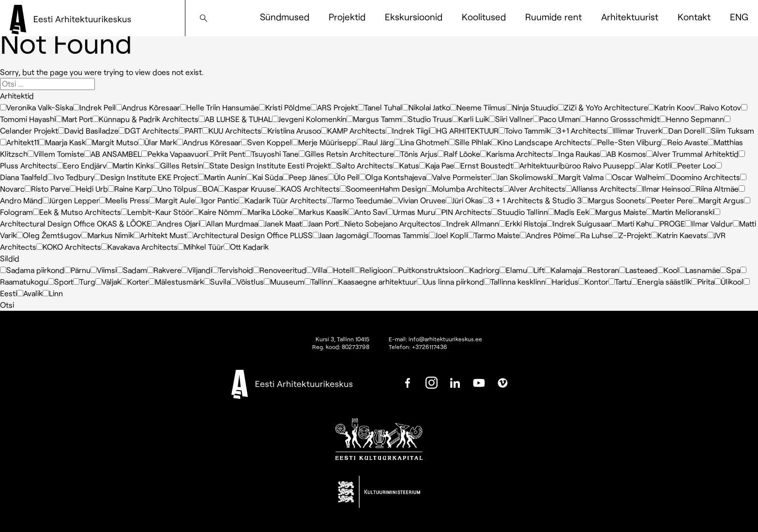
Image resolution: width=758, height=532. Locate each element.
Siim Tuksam (729, 130)
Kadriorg (481, 270)
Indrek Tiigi (408, 130)
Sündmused (285, 17)
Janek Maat (280, 223)
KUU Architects (232, 130)
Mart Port (74, 119)
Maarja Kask (62, 142)
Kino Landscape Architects (541, 142)
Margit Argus (718, 200)
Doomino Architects (702, 177)
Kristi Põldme (285, 107)
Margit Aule (172, 200)
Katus (406, 165)
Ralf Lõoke (459, 154)
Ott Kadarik (246, 247)
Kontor (593, 281)
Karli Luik (470, 119)
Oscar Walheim (635, 177)
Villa (317, 270)
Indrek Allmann (470, 223)
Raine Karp (130, 189)
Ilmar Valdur (709, 223)
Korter (135, 281)
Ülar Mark (157, 142)
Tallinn (318, 281)
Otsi (7, 305)
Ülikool (729, 281)
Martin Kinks (130, 165)
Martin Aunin (222, 177)
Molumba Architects (464, 189)
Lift (536, 270)
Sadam (132, 270)
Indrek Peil (94, 107)
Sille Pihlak (470, 142)
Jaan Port (320, 223)
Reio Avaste (684, 142)
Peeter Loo (693, 165)
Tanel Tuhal (380, 107)
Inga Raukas (576, 154)
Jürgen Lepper (71, 200)
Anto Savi (367, 212)
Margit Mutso (112, 142)
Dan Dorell (683, 130)
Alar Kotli (653, 165)
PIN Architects (463, 212)
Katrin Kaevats (679, 235)
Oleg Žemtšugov (49, 235)
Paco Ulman (556, 119)
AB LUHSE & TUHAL (235, 119)
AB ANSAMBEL (113, 154)
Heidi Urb (89, 189)
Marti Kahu (632, 223)
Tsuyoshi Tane (272, 154)
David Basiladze (88, 130)
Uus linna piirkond (450, 281)
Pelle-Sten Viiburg (626, 142)
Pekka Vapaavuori (174, 154)
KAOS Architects (307, 189)
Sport (61, 281)
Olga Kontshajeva (393, 177)
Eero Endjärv (82, 165)
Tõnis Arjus (416, 154)
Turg (84, 281)
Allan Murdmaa (229, 223)
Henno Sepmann (692, 119)
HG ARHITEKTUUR (464, 130)
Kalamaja (563, 270)
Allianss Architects (601, 189)
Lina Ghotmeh (421, 142)
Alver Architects (534, 189)
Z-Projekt (632, 235)
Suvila (217, 281)
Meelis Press (124, 200)
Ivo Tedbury (71, 177)
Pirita (703, 281)
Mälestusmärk (176, 281)
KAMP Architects (353, 130)
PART (190, 130)
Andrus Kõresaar (148, 107)
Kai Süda (265, 177)
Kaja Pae (437, 165)
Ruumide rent (553, 17)
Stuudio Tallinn (520, 212)
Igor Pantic (217, 200)
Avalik (30, 293)
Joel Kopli (448, 235)
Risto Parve (47, 189)
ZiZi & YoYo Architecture (603, 107)
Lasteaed (638, 270)
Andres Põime (547, 235)
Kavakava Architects (139, 247)
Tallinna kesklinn (515, 281)
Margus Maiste (618, 212)
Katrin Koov (671, 107)
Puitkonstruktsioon (428, 270)
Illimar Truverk (635, 130)
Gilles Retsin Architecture (346, 154)
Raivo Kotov (718, 107)
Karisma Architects (516, 154)
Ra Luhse (593, 235)
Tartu (620, 281)
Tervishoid (233, 270)
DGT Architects (149, 130)
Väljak (108, 281)
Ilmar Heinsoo (663, 189)
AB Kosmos (623, 154)
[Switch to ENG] (739, 17)
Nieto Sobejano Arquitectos (389, 223)
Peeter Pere (669, 200)
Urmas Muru (411, 212)
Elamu (513, 270)
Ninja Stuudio (532, 107)
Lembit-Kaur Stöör (157, 212)
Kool (668, 270)
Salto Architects (362, 165)
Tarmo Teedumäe (359, 200)
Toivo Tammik (524, 130)
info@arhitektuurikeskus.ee (445, 339)
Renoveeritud (280, 270)
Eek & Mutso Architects (77, 212)
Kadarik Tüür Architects (282, 200)
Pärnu (77, 270)
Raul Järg (375, 142)
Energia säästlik (661, 281)
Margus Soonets (614, 200)
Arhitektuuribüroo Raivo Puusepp (574, 165)
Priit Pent (226, 154)
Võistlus (247, 281)
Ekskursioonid (414, 17)
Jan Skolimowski (522, 177)
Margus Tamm (374, 119)
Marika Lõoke (267, 212)
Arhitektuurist (630, 17)
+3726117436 (430, 347)
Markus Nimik (107, 235)
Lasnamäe (700, 270)
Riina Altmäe (714, 189)
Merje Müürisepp (324, 142)
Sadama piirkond (32, 270)
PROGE (669, 223)
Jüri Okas (464, 200)
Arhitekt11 (19, 142)
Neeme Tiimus (478, 107)
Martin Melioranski (680, 212)
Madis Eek (568, 212)
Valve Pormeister (458, 177)
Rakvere (164, 270)
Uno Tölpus (174, 189)
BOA (207, 189)
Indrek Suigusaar (579, 223)
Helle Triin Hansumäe (220, 107)
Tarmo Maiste (494, 235)
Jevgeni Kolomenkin (309, 119)
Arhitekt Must (160, 235)
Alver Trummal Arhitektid (692, 154)
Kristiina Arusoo (291, 130)
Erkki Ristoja (523, 223)
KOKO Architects (69, 247)
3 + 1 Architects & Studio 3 (532, 200)
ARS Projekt (334, 107)
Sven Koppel (266, 142)
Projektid (347, 17)
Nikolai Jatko (426, 107)
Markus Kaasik (320, 212)
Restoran (600, 270)
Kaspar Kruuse (247, 189)
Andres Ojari (175, 223)
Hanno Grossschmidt (620, 119)
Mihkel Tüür (201, 247)
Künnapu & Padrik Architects (145, 119)
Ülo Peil (343, 177)
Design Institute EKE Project (146, 177)
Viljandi (197, 270)
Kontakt (694, 17)
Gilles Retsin (179, 165)
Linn (53, 293)
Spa (730, 270)
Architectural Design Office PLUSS (250, 235)
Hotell (340, 270)
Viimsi (104, 270)
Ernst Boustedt (484, 165)
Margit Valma (579, 177)
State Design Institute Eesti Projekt (267, 165)
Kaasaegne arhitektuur (374, 281)
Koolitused (484, 17)
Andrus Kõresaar (209, 142)
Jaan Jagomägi (340, 235)
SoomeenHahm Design (383, 189)
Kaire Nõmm (217, 212)
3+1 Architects (579, 130)
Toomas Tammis (398, 235)
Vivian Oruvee (419, 200)
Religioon (373, 270)
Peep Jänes (305, 177)
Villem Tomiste (56, 154)
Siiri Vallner (511, 119)
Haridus (562, 281)
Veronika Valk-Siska (37, 107)
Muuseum (284, 281)
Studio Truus (427, 119)
